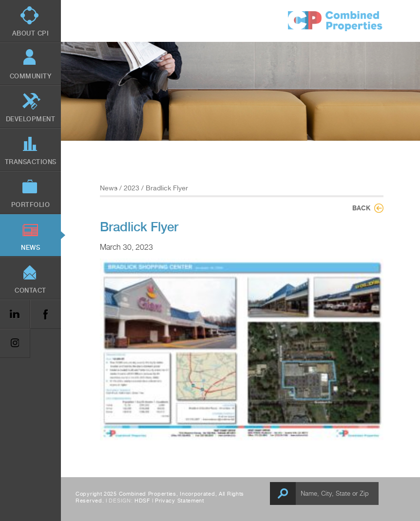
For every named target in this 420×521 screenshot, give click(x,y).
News (109, 188)
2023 (132, 188)
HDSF (142, 501)
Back (361, 208)
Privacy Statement (180, 501)
